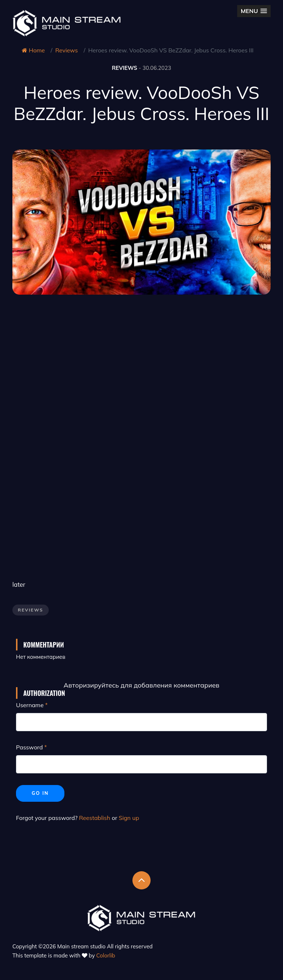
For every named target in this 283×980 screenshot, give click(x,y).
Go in (40, 793)
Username (30, 705)
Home (33, 50)
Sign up (129, 818)
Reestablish (95, 818)
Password (29, 747)
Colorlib (106, 955)
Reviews (67, 50)
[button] (254, 11)
